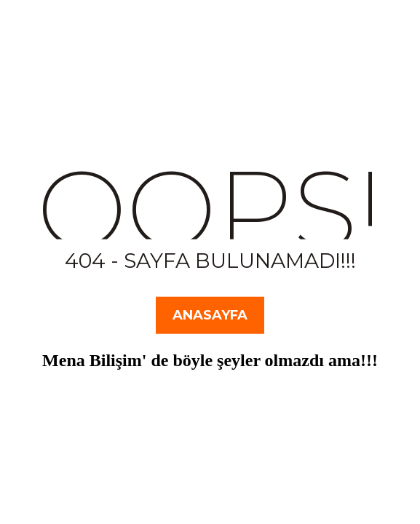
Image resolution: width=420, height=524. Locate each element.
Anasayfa (210, 315)
